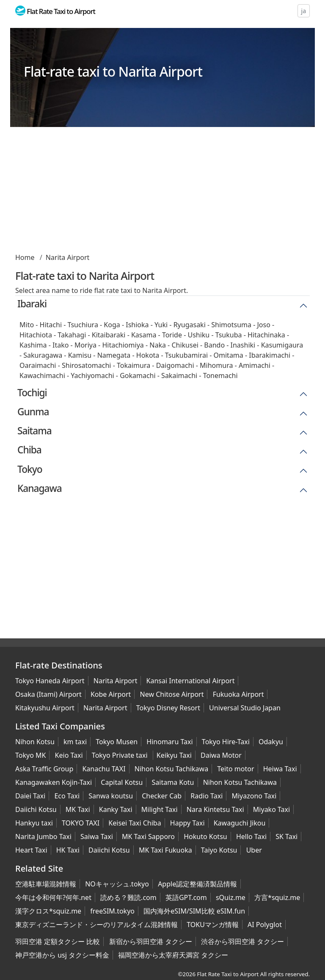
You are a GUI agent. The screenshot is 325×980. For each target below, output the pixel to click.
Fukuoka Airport (238, 694)
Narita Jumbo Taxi (43, 836)
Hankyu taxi (34, 823)
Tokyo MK (30, 755)
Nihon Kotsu (35, 742)
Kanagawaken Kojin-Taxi (54, 782)
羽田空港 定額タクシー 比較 (58, 941)
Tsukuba (229, 335)
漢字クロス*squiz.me (48, 911)
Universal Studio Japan (245, 708)
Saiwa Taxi (97, 836)
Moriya (85, 345)
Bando (214, 345)
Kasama (144, 335)
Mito (27, 325)
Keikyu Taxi (174, 755)
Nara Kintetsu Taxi (215, 809)
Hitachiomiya (123, 345)
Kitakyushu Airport (45, 708)
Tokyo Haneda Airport (50, 681)
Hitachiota (36, 335)
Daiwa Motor (221, 755)
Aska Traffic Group (44, 769)
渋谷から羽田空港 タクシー (242, 941)
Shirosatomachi (87, 365)
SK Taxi (286, 836)
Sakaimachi (179, 375)
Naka (158, 345)
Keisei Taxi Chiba (135, 823)
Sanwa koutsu (111, 796)
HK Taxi (68, 850)
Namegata (114, 355)
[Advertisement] (162, 193)
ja (304, 11)
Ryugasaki (190, 325)
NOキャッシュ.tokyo (117, 884)
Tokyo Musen (117, 742)
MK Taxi (78, 809)
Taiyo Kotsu (219, 850)
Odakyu (271, 742)
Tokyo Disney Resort (168, 708)
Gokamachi (138, 375)
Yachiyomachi (92, 375)
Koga (112, 325)
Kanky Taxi (116, 809)
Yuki (161, 325)
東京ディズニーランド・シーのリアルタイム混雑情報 (96, 925)
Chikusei (185, 345)
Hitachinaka (266, 335)
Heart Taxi (31, 850)
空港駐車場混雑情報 (46, 884)
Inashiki (243, 345)
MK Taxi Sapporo (148, 836)
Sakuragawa (43, 355)
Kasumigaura (282, 345)
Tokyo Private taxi (121, 755)
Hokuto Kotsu (205, 836)
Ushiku (198, 335)
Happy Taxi (187, 823)
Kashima (33, 345)
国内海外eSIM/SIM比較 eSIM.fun (194, 911)
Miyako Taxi (271, 809)
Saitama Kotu (173, 782)
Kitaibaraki (109, 335)
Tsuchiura (83, 325)
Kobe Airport (111, 694)
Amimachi (255, 365)
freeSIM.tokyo (112, 911)
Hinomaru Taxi (169, 742)
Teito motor (235, 769)
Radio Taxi (207, 796)
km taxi (75, 742)
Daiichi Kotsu (36, 809)
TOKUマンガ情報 (213, 925)
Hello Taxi (251, 836)
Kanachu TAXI (104, 769)
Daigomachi (175, 365)
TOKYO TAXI (81, 823)
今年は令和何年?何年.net (53, 897)
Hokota (148, 355)
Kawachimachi (42, 375)
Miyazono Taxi (254, 796)
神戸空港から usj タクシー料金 (62, 955)
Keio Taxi (69, 755)
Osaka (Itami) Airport (48, 694)
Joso (263, 325)
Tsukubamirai (186, 355)
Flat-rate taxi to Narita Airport (113, 71)
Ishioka (137, 325)
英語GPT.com (186, 897)
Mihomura (216, 365)
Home (25, 257)
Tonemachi (220, 375)
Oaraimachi (38, 365)
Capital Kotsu (122, 782)
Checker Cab (162, 796)
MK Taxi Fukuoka (165, 850)
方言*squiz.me (277, 897)
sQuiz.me (231, 897)
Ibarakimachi (270, 355)
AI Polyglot (265, 925)
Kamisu (80, 355)
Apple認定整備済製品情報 (197, 884)
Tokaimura (134, 365)
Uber (254, 850)
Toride (172, 335)
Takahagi (72, 335)
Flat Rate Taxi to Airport (228, 974)
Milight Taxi (160, 809)
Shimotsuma (231, 325)
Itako (61, 345)
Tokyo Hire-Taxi (226, 742)
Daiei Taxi (30, 796)
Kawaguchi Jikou (240, 823)
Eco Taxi (67, 796)
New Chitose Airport (172, 694)
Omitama (229, 355)
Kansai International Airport (191, 681)
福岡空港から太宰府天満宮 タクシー (173, 955)
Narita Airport (68, 257)
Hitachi (51, 325)
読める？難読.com (128, 897)
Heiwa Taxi (280, 769)
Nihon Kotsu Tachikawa (171, 769)
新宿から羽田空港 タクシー (151, 941)
